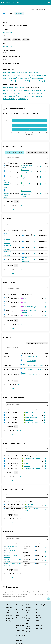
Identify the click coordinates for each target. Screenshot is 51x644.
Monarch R (20, 618)
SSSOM (38, 618)
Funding (9, 621)
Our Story (9, 608)
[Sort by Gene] (8, 163)
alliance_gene (8, 66)
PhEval (38, 612)
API (18, 612)
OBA (28, 621)
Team (8, 610)
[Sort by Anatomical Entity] (34, 295)
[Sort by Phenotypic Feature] (34, 163)
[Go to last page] (21, 205)
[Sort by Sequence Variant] (16, 544)
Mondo (28, 608)
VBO (28, 624)
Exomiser (39, 610)
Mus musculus (8, 32)
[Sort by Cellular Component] (36, 456)
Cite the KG (20, 633)
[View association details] (40, 167)
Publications (10, 618)
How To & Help (21, 623)
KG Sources (20, 638)
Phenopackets (41, 631)
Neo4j (19, 615)
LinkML (38, 615)
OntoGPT (39, 626)
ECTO (28, 631)
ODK (38, 623)
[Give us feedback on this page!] (49, 599)
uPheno (29, 613)
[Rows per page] (16, 201)
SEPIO (28, 629)
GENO (28, 626)
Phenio (28, 618)
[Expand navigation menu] (49, 3)
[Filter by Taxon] (37, 152)
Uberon (29, 610)
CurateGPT (40, 628)
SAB (8, 613)
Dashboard (20, 641)
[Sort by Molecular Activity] (36, 410)
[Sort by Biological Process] (37, 502)
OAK (38, 620)
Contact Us (10, 616)
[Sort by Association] (19, 163)
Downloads (20, 610)
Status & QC (20, 620)
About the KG (21, 635)
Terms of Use (20, 630)
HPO (28, 616)
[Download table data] (13, 209)
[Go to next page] (18, 205)
